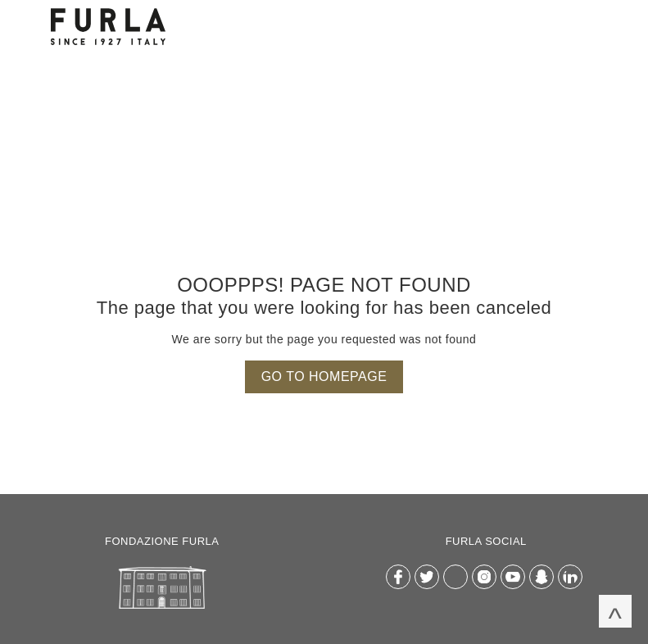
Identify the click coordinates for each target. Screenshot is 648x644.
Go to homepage (324, 376)
